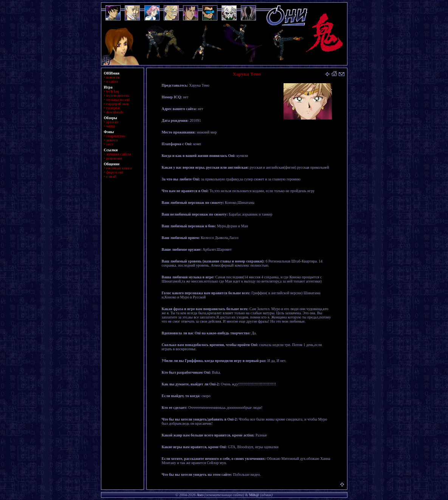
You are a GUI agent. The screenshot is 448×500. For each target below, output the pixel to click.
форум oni (115, 172)
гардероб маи (118, 104)
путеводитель (118, 95)
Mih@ (254, 495)
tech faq (113, 91)
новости (113, 77)
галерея (113, 108)
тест (110, 144)
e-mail (111, 176)
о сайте (112, 82)
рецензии (114, 158)
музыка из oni (118, 100)
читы (111, 126)
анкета (112, 140)
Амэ (200, 495)
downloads (115, 112)
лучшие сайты (119, 154)
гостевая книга (119, 168)
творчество (116, 136)
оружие (112, 122)
